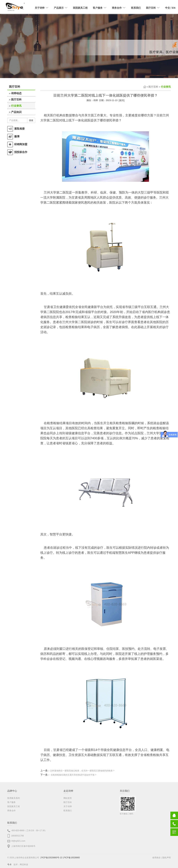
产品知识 (16, 112)
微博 (13, 136)
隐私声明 (167, 858)
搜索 (31, 120)
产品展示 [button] (61, 8)
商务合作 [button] (119, 8)
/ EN (170, 8)
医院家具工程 (80, 8)
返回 (122, 100)
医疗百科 (16, 99)
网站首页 (68, 798)
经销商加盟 (17, 144)
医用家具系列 (14, 798)
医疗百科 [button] (153, 8)
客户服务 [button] (100, 8)
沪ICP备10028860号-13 (51, 858)
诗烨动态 (16, 93)
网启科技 (24, 865)
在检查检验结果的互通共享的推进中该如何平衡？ (74, 775)
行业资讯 (16, 106)
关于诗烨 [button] (42, 8)
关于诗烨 (68, 806)
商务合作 (11, 811)
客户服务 (11, 802)
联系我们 (136, 8)
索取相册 (16, 129)
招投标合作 (17, 152)
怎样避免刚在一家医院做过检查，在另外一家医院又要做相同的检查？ (82, 771)
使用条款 (156, 858)
